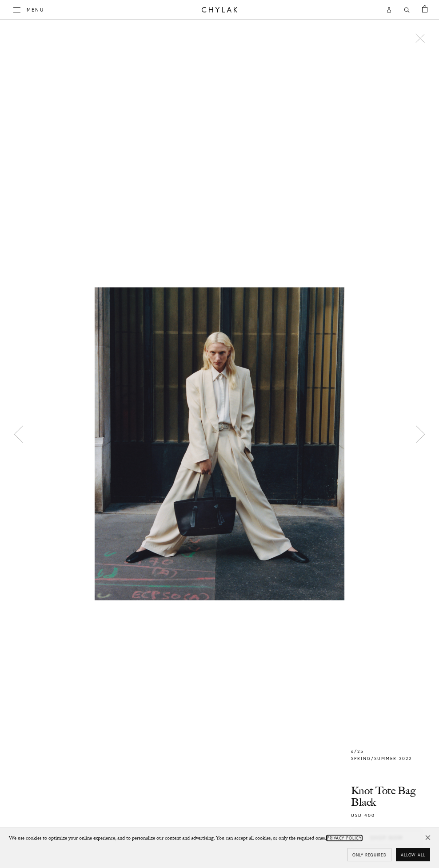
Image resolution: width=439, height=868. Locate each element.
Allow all (413, 855)
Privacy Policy (344, 838)
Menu (29, 9)
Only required (369, 855)
